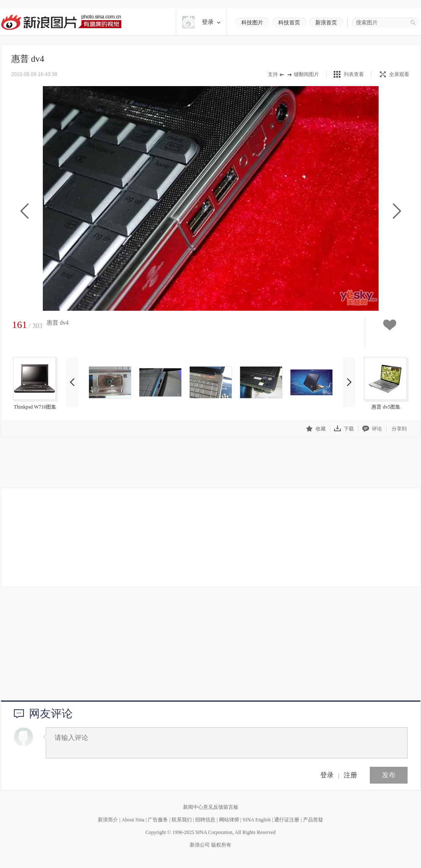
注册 (350, 775)
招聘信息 (205, 820)
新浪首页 (326, 22)
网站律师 (229, 820)
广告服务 (158, 820)
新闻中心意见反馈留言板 (211, 807)
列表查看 (354, 74)
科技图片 (252, 22)
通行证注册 (287, 820)
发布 (389, 775)
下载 (344, 429)
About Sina (133, 820)
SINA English (257, 820)
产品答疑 (313, 820)
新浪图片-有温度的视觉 (61, 22)
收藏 (316, 429)
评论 (372, 429)
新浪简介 (108, 820)
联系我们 (182, 820)
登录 (327, 775)
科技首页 (289, 22)
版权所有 (221, 845)
